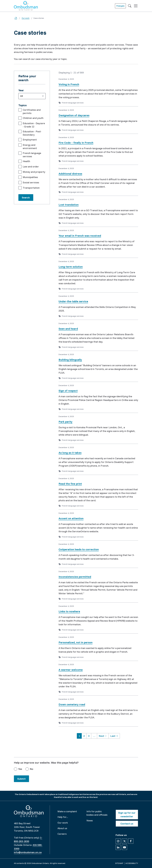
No (32, 769)
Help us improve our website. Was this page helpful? (46, 763)
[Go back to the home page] (16, 18)
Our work (26, 18)
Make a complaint (67, 811)
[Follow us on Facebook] (131, 841)
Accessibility (132, 863)
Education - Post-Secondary (32, 133)
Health (26, 161)
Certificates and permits (32, 111)
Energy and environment (30, 147)
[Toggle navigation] (136, 6)
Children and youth (33, 118)
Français (120, 6)
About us (62, 828)
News (90, 820)
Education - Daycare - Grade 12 (34, 125)
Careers (62, 834)
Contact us (127, 824)
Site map (119, 863)
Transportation (31, 188)
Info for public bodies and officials (97, 813)
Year (21, 90)
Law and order (31, 167)
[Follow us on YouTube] (124, 847)
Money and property (34, 172)
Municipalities (30, 177)
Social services (31, 182)
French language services (32, 155)
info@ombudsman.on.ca (28, 852)
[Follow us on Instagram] (118, 841)
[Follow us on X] (124, 841)
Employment (30, 140)
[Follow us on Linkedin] (118, 847)
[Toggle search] (130, 6)
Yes (20, 769)
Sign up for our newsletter (127, 815)
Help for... (63, 817)
